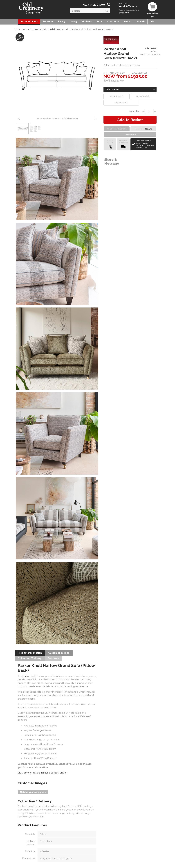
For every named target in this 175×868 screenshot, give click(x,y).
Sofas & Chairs (29, 21)
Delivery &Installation (123, 144)
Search (70, 8)
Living (62, 21)
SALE (99, 21)
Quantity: (134, 111)
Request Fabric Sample (117, 129)
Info (152, 21)
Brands (141, 21)
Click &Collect (110, 144)
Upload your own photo (33, 792)
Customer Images (59, 653)
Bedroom (48, 21)
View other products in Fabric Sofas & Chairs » (43, 773)
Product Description (30, 653)
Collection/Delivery (30, 658)
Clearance (113, 21)
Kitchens (87, 21)
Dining (73, 21)
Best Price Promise (146, 144)
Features (53, 658)
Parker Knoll (29, 676)
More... (128, 21)
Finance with (143, 129)
